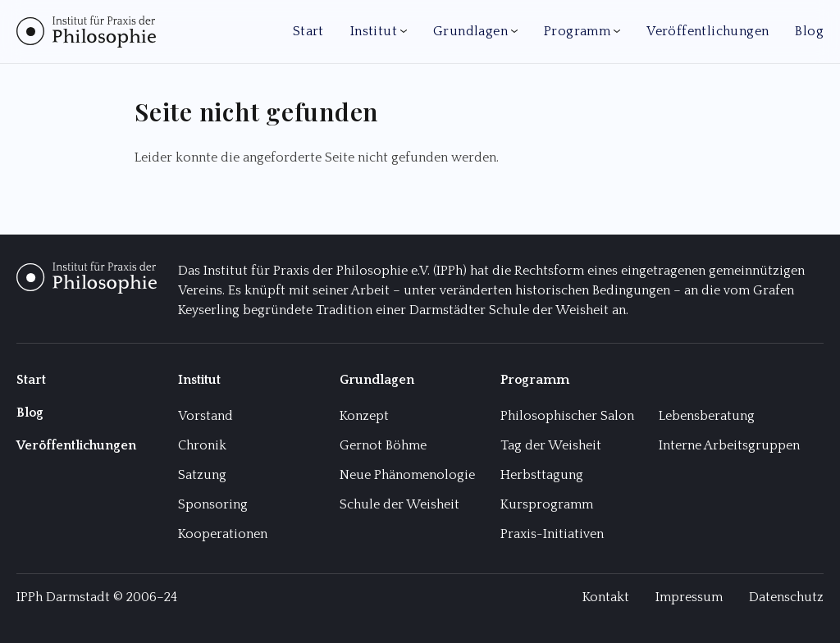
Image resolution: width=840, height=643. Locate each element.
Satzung (202, 475)
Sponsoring (213, 504)
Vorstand (205, 416)
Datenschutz (786, 597)
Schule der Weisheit (399, 504)
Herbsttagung (542, 475)
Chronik (202, 445)
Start (308, 31)
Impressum (689, 597)
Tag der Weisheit (551, 445)
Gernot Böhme (383, 445)
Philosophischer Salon (567, 416)
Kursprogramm (547, 504)
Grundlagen (470, 31)
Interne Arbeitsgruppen (729, 445)
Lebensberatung (707, 416)
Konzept (364, 416)
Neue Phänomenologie (407, 475)
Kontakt (606, 597)
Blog (809, 31)
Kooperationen (223, 534)
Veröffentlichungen (708, 31)
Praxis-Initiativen (552, 534)
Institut (374, 31)
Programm (577, 31)
